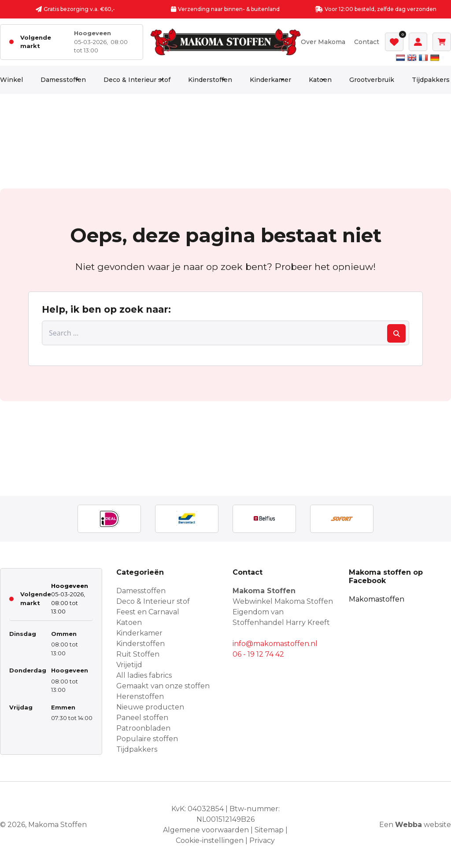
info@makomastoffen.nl (275, 644)
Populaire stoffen (147, 739)
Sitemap (269, 830)
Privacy (262, 840)
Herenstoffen (140, 696)
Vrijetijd (129, 665)
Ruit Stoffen (138, 654)
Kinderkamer (270, 80)
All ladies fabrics (144, 675)
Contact (367, 42)
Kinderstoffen (210, 80)
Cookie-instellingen (210, 840)
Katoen (320, 80)
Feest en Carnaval (148, 612)
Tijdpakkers (431, 80)
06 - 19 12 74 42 (258, 654)
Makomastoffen (377, 599)
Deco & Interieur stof (137, 80)
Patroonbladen (143, 728)
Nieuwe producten (150, 707)
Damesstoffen (63, 80)
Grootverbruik (372, 80)
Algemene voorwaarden (206, 830)
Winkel (11, 80)
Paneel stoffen (142, 718)
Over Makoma (323, 42)
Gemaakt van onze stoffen (163, 686)
